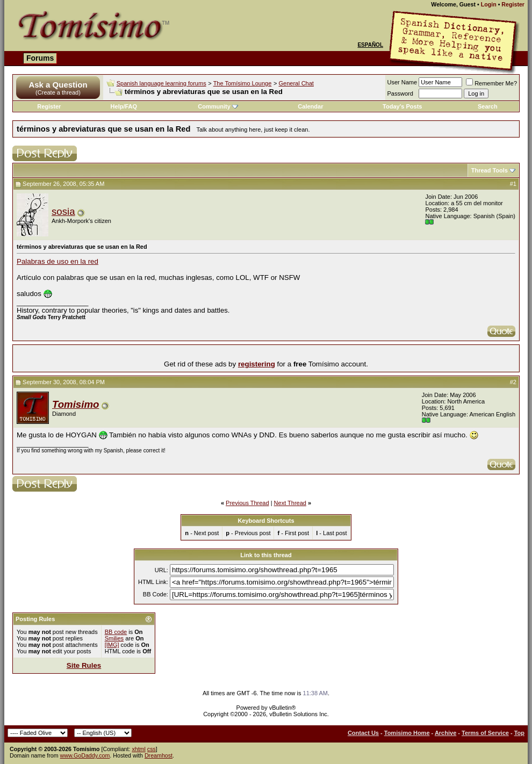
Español (370, 45)
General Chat (296, 83)
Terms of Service (485, 733)
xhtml (138, 749)
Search (488, 106)
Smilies (114, 638)
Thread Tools (490, 170)
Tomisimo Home (407, 733)
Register (513, 4)
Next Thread (290, 503)
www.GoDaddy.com (85, 755)
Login (489, 4)
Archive (445, 733)
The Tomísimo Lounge (243, 83)
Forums (40, 58)
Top (519, 733)
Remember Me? (491, 83)
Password (400, 93)
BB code (116, 632)
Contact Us (363, 733)
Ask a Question (58, 85)
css (152, 749)
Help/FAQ (124, 106)
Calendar (310, 106)
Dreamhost (159, 755)
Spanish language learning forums (161, 83)
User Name (402, 82)
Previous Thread (247, 503)
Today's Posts (402, 106)
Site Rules (84, 665)
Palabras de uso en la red (57, 261)
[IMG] (112, 645)
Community (218, 106)
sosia (63, 211)
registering (257, 364)
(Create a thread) (58, 92)
